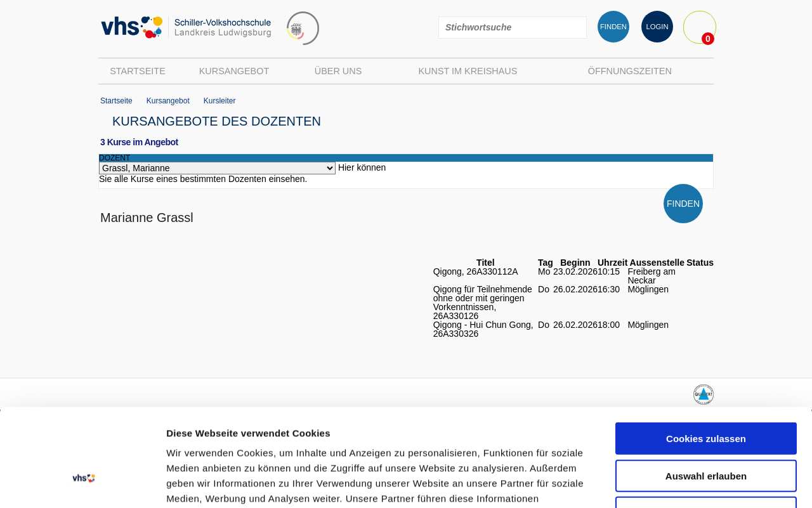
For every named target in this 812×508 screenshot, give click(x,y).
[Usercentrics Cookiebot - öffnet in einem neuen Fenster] (82, 483)
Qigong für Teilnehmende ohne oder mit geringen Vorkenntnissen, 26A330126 (483, 303)
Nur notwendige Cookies (706, 415)
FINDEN (613, 27)
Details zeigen (675, 483)
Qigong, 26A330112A (476, 271)
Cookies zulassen (706, 341)
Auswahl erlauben (706, 378)
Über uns (338, 71)
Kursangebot (234, 71)
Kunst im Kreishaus (468, 71)
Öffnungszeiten (630, 71)
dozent (115, 158)
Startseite (138, 71)
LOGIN (657, 27)
